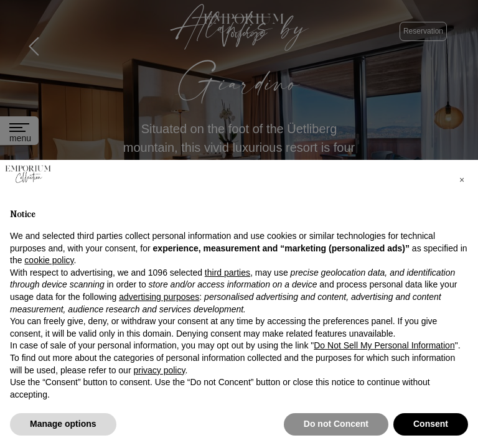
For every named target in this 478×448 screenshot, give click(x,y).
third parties (227, 273)
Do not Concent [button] (336, 424)
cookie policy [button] (49, 260)
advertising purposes (159, 297)
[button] (462, 180)
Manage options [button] (63, 424)
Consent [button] (431, 424)
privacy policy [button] (159, 370)
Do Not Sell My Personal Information (384, 345)
